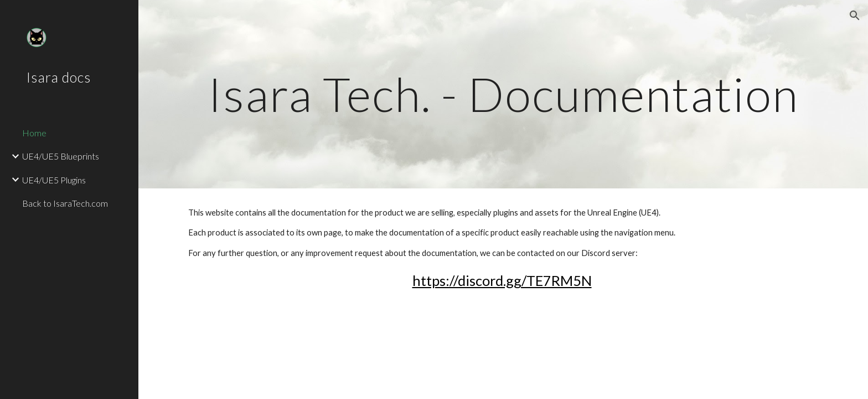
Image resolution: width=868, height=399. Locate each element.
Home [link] (34, 133)
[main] (503, 94)
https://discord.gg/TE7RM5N (502, 280)
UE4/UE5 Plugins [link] (54, 180)
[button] (855, 16)
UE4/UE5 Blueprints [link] (61, 156)
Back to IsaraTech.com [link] (65, 203)
